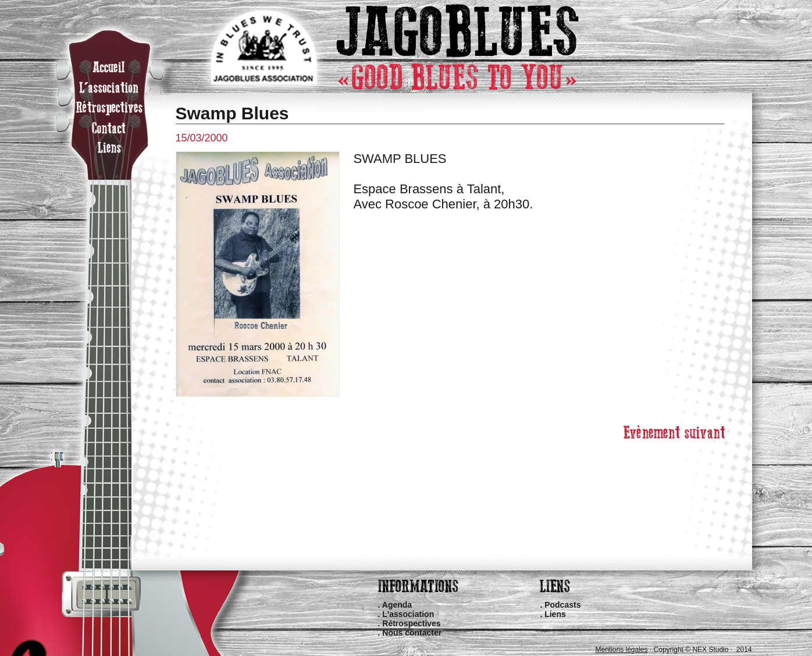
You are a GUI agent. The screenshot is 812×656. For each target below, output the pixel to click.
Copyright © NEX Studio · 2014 (703, 650)
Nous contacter (412, 633)
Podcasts (562, 605)
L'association (408, 614)
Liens (555, 614)
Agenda (397, 605)
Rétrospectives (411, 623)
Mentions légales (621, 650)
